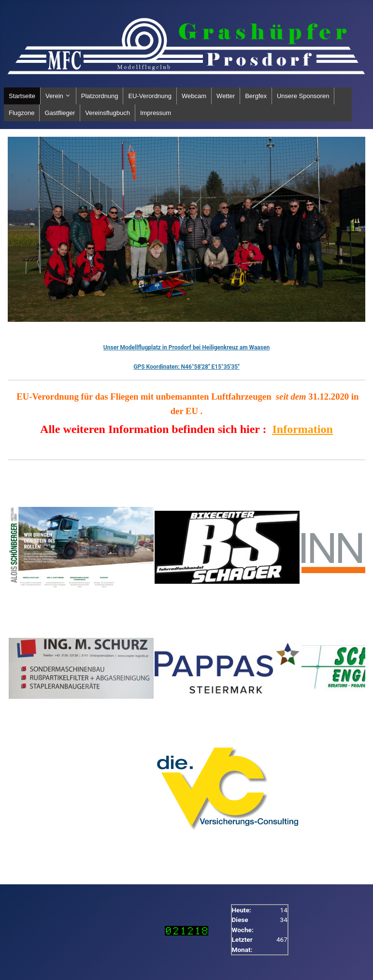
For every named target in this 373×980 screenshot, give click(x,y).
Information (303, 429)
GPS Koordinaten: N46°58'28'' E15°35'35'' (186, 367)
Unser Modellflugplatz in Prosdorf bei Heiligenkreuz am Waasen (186, 347)
